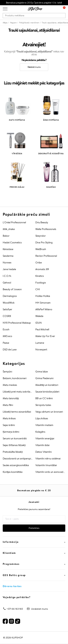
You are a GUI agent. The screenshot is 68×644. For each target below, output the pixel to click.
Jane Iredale (9, 269)
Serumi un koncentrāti (15, 438)
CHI (38, 289)
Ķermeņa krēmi (11, 432)
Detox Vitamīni (44, 452)
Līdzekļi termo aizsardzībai (17, 412)
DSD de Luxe (10, 349)
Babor (6, 236)
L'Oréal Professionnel (14, 222)
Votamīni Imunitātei (46, 465)
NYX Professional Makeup (17, 323)
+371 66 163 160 (15, 609)
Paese (6, 343)
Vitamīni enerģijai (45, 438)
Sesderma (8, 256)
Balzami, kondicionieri (15, 378)
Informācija (34, 542)
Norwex (7, 263)
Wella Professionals (46, 229)
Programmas (34, 564)
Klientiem (34, 553)
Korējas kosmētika (13, 472)
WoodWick (9, 303)
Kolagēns (40, 432)
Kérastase (8, 249)
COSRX (7, 316)
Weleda (39, 316)
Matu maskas (10, 385)
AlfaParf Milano (44, 309)
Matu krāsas (9, 418)
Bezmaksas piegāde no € (34, 490)
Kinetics (40, 276)
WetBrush (41, 249)
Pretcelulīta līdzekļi (13, 452)
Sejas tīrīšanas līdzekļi (14, 445)
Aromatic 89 (42, 269)
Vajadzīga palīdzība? (17, 597)
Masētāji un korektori (47, 385)
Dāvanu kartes (12, 586)
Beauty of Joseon (12, 289)
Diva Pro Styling (44, 242)
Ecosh (6, 329)
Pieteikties (34, 528)
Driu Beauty (42, 222)
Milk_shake (9, 229)
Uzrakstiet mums (39, 609)
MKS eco (7, 336)
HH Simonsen (43, 303)
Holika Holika (43, 296)
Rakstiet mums (34, 67)
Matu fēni (8, 405)
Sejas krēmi (9, 425)
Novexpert (41, 349)
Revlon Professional (46, 256)
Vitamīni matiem (44, 425)
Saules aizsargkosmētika (16, 465)
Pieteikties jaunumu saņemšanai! (34, 509)
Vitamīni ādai (42, 445)
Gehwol (7, 283)
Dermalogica (10, 296)
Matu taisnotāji (11, 398)
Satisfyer (7, 309)
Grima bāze (42, 372)
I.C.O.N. (7, 276)
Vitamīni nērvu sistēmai (48, 459)
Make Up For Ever (45, 336)
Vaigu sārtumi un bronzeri (49, 412)
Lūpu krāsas (42, 418)
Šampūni (7, 372)
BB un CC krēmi (44, 398)
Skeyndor (41, 236)
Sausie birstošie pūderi (47, 392)
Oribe (39, 263)
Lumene (40, 343)
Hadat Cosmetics (12, 242)
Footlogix (41, 283)
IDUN (39, 323)
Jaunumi (34, 502)
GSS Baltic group (34, 575)
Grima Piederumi (44, 378)
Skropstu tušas (43, 405)
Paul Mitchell (42, 329)
